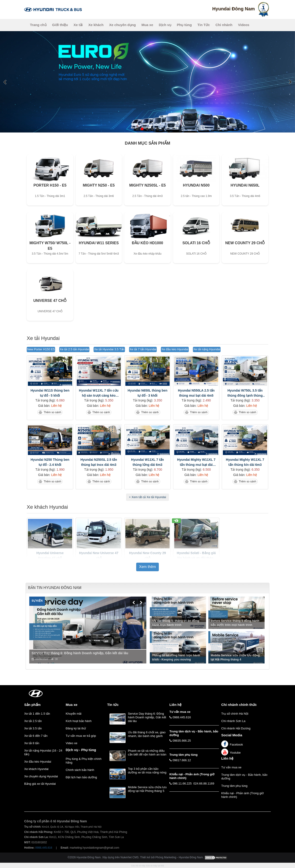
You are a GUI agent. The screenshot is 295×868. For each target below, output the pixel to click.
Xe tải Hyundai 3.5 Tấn (109, 349)
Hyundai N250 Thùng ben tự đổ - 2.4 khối (50, 462)
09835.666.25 (182, 741)
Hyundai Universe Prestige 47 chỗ (50, 556)
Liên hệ (227, 758)
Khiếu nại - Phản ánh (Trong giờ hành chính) (242, 795)
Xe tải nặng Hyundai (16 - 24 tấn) (43, 752)
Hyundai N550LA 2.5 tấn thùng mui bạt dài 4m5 (196, 393)
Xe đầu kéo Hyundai (175, 349)
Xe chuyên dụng (123, 25)
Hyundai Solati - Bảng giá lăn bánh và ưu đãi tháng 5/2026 (196, 556)
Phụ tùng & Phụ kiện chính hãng (84, 761)
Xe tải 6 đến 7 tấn (36, 736)
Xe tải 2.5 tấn (33, 721)
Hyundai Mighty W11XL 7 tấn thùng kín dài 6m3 (245, 462)
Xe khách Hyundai (47, 507)
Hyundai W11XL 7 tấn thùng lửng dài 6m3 (147, 462)
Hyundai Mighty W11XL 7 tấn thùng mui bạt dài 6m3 (196, 462)
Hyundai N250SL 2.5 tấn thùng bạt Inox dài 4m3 (99, 462)
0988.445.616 (182, 717)
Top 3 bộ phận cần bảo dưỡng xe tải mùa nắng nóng (147, 771)
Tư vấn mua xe (231, 767)
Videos (244, 25)
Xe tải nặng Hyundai (207, 349)
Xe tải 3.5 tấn (33, 728)
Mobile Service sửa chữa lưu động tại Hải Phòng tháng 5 (147, 789)
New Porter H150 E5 (41, 349)
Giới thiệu (60, 25)
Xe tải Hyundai (43, 338)
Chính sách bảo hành (80, 770)
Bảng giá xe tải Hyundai (40, 784)
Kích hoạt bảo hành (79, 721)
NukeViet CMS (130, 857)
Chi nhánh (224, 25)
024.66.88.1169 (204, 783)
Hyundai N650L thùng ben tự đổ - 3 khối (147, 393)
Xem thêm (148, 567)
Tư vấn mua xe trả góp (81, 736)
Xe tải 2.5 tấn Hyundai (74, 349)
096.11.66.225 (182, 783)
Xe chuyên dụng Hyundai (41, 776)
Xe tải (78, 25)
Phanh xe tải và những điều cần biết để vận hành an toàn (147, 753)
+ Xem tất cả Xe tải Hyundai (148, 497)
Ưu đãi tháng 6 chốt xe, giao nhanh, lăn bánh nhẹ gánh (147, 734)
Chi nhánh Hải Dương (236, 728)
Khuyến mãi (74, 714)
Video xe (71, 743)
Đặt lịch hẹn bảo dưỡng (81, 777)
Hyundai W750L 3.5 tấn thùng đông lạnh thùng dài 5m (245, 393)
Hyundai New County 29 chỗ (147, 556)
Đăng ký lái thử (76, 728)
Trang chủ (38, 25)
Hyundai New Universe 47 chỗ (99, 556)
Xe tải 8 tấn (32, 743)
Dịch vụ (165, 25)
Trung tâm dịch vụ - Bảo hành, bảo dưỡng (244, 777)
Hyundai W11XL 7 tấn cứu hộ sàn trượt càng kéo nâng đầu (99, 393)
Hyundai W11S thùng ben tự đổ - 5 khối (50, 393)
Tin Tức (204, 25)
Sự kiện (37, 601)
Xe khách (96, 25)
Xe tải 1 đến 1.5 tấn (37, 714)
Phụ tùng (184, 25)
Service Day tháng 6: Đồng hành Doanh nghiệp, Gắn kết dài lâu (147, 717)
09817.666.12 (182, 760)
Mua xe (147, 25)
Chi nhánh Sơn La (233, 721)
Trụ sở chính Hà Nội (235, 714)
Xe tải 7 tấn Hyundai (143, 349)
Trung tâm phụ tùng (234, 786)
